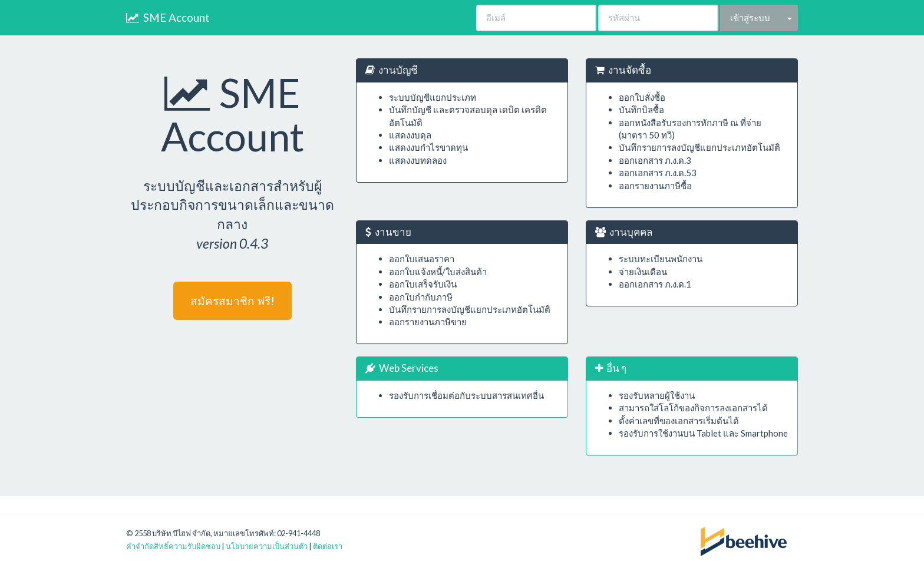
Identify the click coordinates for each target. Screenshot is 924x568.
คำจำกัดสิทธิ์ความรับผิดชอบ (173, 546)
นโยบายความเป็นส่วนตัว (267, 546)
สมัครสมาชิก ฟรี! (232, 301)
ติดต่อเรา (328, 546)
